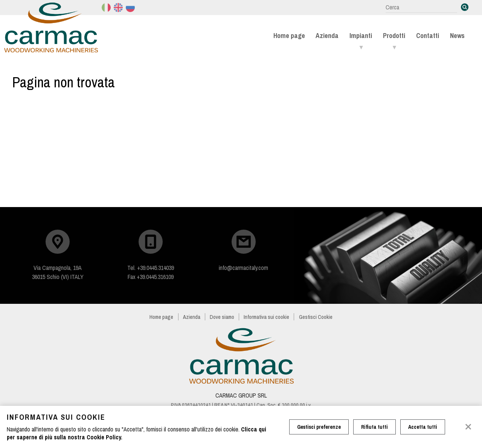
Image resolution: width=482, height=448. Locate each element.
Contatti (428, 36)
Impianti (361, 36)
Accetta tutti (423, 427)
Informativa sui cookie (266, 317)
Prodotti (394, 36)
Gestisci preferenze (319, 427)
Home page (289, 36)
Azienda (327, 36)
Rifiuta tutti (374, 427)
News (457, 36)
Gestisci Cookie (316, 317)
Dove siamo (222, 317)
